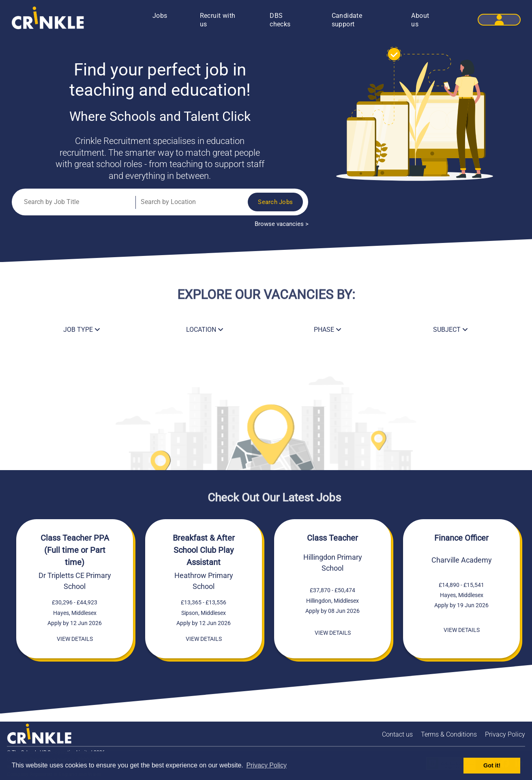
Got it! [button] (492, 765)
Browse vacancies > (282, 224)
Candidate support (347, 20)
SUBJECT (450, 330)
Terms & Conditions (449, 734)
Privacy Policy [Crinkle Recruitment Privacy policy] (505, 734)
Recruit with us (218, 20)
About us (420, 20)
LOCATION (205, 330)
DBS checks (280, 20)
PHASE (328, 330)
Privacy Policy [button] (266, 765)
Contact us (397, 734)
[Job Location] (182, 202)
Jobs (160, 16)
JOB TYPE (82, 330)
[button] (499, 20)
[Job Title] (75, 202)
